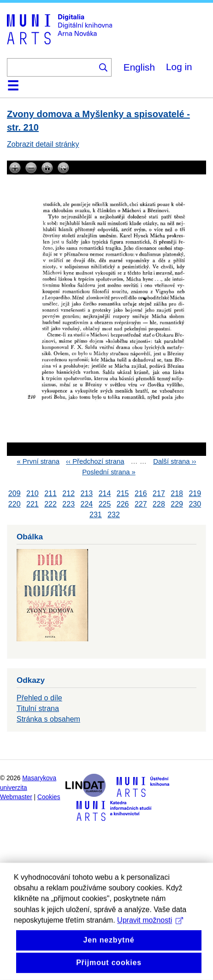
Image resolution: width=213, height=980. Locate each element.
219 (195, 493)
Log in (179, 67)
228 (159, 504)
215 (123, 493)
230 (195, 504)
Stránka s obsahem (48, 719)
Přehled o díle (39, 698)
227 (141, 504)
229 (177, 504)
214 (105, 493)
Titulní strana (38, 708)
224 (86, 504)
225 (105, 504)
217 (159, 493)
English (139, 67)
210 (33, 493)
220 (15, 504)
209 (15, 493)
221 (33, 504)
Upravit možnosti (150, 957)
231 (96, 515)
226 (123, 504)
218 (177, 493)
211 (50, 493)
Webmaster (16, 797)
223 (68, 504)
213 (86, 493)
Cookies (49, 797)
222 (50, 504)
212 (68, 493)
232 (114, 515)
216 (141, 493)
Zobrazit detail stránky (43, 144)
